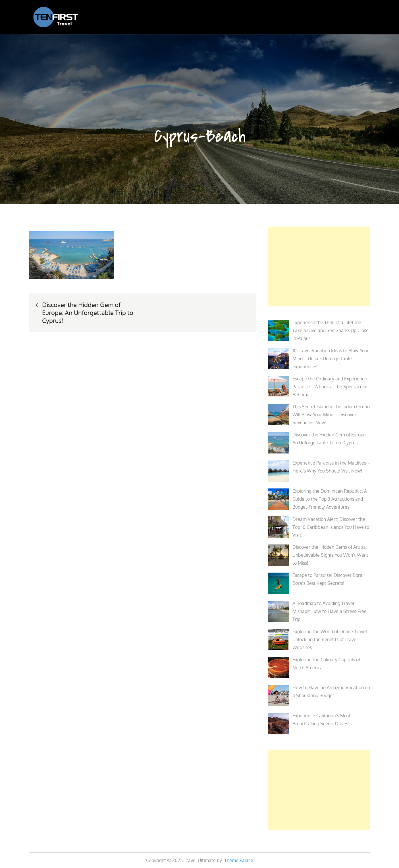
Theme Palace (239, 860)
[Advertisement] (319, 266)
